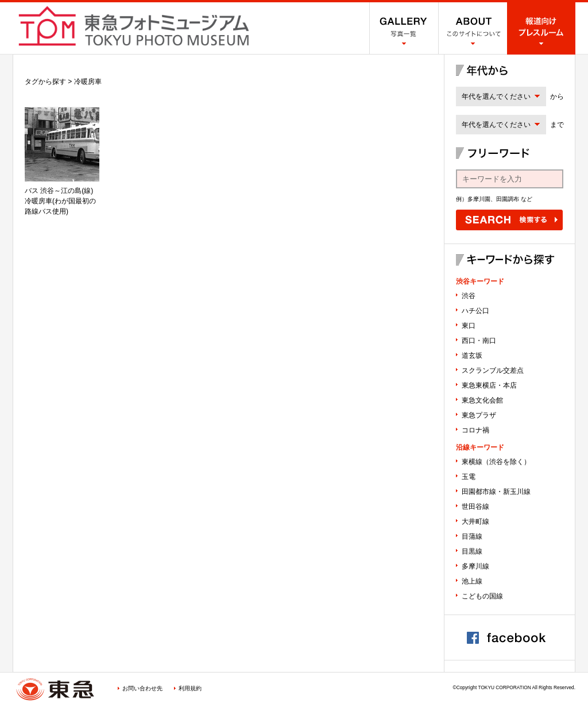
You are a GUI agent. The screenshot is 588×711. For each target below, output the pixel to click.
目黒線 (472, 551)
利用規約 (190, 688)
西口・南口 (479, 341)
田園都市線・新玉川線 (496, 492)
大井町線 (475, 521)
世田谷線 (475, 507)
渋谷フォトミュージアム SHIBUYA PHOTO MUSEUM (134, 26)
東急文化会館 (482, 400)
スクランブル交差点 (493, 370)
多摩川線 (475, 566)
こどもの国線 (482, 596)
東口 (469, 326)
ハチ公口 (475, 311)
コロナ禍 (475, 430)
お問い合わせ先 (142, 688)
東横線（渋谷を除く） (496, 462)
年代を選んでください (496, 96)
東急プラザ (479, 415)
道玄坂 (472, 356)
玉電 (469, 477)
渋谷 (469, 296)
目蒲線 (472, 536)
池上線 (472, 581)
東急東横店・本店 (489, 385)
